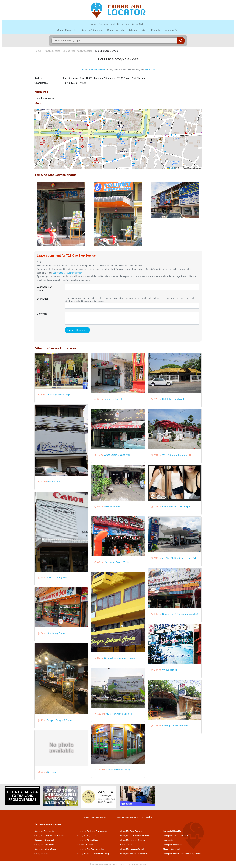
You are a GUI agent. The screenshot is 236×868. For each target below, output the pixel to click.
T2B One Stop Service (106, 51)
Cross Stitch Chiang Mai (117, 455)
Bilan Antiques (112, 506)
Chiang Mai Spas (41, 854)
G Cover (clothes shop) (58, 395)
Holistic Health (126, 845)
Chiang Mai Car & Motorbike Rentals (135, 836)
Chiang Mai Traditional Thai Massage (92, 831)
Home (93, 24)
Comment (42, 314)
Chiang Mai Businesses (172, 845)
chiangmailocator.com (104, 864)
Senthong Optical (57, 633)
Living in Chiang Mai (92, 30)
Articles (133, 30)
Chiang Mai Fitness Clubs (88, 840)
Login (83, 70)
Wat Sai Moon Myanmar (175, 455)
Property (156, 30)
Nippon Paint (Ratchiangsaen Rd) (180, 614)
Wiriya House (170, 670)
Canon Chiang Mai (57, 577)
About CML (138, 24)
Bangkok (108, 854)
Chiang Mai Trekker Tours (176, 726)
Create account (107, 24)
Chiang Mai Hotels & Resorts (46, 849)
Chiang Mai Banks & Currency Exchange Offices (182, 854)
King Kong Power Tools (117, 562)
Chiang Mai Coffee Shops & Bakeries (49, 836)
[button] (118, 136)
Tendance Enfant (113, 399)
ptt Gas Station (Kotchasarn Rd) (179, 558)
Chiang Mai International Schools (134, 854)
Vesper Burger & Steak (60, 720)
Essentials (71, 30)
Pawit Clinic (54, 482)
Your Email (43, 299)
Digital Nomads (116, 30)
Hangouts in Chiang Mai (44, 840)
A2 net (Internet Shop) (118, 770)
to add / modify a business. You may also (125, 70)
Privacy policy (131, 817)
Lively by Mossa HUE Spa (176, 507)
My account (123, 24)
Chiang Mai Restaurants (44, 831)
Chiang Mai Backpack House (119, 658)
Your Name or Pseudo (44, 289)
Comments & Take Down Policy (67, 273)
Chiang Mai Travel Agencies (78, 51)
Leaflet (171, 168)
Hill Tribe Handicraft (173, 399)
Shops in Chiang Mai (171, 849)
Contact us (119, 817)
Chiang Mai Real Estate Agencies (91, 849)
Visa (144, 30)
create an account (97, 70)
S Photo (52, 772)
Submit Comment (77, 330)
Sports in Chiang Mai (86, 845)
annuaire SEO (141, 864)
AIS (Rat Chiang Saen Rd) (119, 714)
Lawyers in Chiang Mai (172, 831)
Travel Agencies (52, 51)
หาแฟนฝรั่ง (171, 30)
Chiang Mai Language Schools (132, 849)
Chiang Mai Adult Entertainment (90, 854)
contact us (150, 70)
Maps (60, 30)
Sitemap (141, 817)
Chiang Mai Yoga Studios (87, 836)
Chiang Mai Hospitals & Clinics (133, 840)
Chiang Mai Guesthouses (44, 845)
